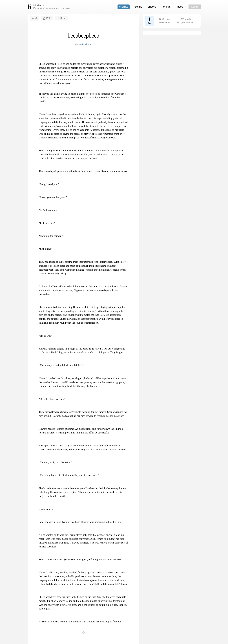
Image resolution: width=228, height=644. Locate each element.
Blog (180, 7)
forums (166, 7)
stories (124, 7)
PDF (48, 18)
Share (63, 18)
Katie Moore (85, 44)
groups (152, 7)
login (195, 7)
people (138, 7)
